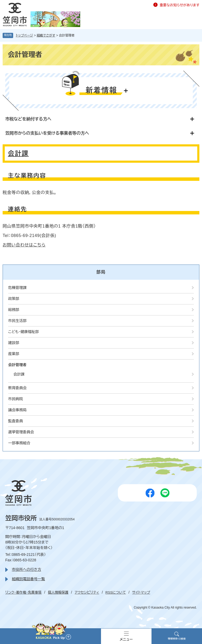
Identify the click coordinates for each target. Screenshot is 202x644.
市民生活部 (17, 321)
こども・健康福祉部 (23, 332)
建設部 (14, 343)
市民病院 (16, 399)
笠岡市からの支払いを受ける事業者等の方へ (47, 133)
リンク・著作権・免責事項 (23, 592)
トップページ (24, 35)
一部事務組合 (19, 443)
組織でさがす (46, 35)
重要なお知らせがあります (180, 5)
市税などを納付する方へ (28, 119)
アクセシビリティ (87, 592)
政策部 (14, 299)
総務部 (14, 310)
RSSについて (116, 592)
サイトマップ (141, 592)
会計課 (18, 153)
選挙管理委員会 (21, 432)
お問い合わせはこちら (24, 245)
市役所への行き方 (26, 569)
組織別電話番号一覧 (28, 579)
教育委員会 (17, 388)
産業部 (14, 354)
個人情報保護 (58, 592)
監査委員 (16, 421)
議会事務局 (17, 410)
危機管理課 (17, 288)
